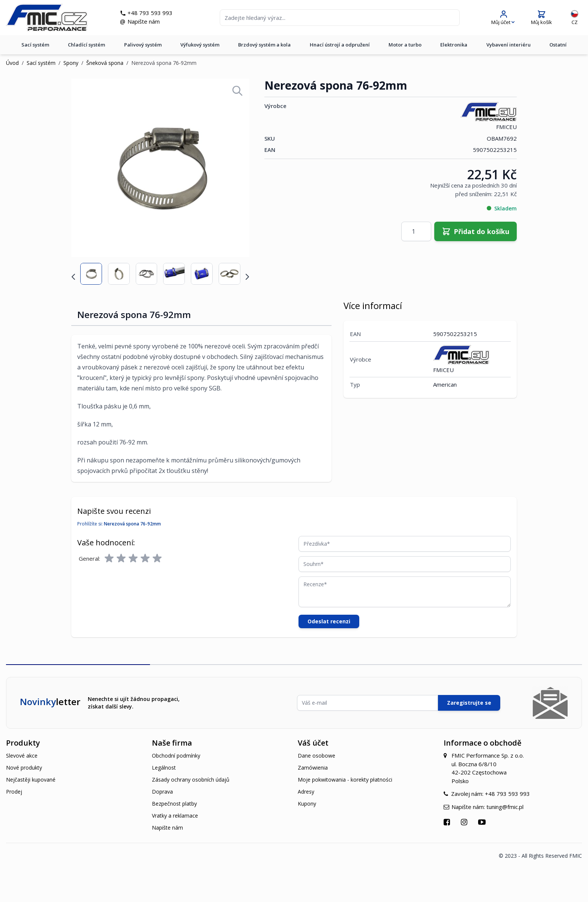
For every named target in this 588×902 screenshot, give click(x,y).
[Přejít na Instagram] (465, 822)
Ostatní (558, 45)
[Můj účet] (503, 18)
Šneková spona (105, 63)
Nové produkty (24, 768)
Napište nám (144, 21)
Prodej (14, 792)
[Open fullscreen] (237, 91)
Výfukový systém (200, 45)
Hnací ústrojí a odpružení (340, 45)
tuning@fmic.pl (505, 807)
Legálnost (164, 768)
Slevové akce (22, 756)
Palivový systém (143, 45)
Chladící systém (86, 45)
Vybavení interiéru (508, 45)
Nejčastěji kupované (31, 780)
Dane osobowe (316, 756)
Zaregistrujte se (469, 703)
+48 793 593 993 (150, 13)
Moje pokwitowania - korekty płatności (345, 780)
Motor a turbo (405, 45)
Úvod (12, 63)
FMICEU (489, 116)
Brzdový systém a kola (264, 45)
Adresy (306, 792)
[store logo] (47, 18)
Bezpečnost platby (174, 804)
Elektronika (454, 45)
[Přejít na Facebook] (448, 822)
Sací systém (35, 45)
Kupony (307, 804)
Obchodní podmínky (176, 756)
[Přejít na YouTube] (483, 822)
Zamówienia (313, 768)
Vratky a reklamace (175, 816)
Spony (71, 63)
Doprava (162, 792)
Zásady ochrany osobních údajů (191, 780)
